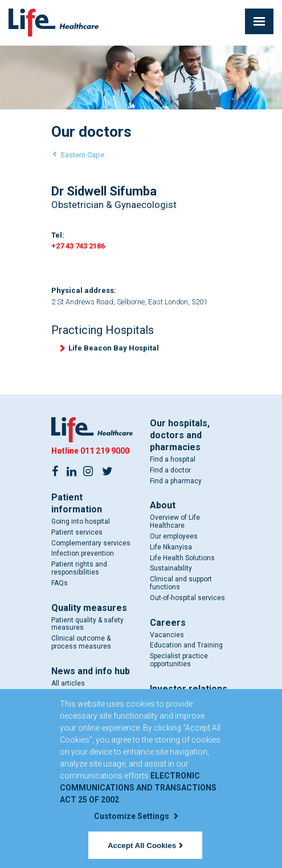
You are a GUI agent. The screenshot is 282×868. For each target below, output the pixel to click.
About (163, 505)
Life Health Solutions (182, 558)
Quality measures (89, 608)
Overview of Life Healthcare (175, 521)
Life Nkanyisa (171, 547)
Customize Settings (136, 816)
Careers (168, 623)
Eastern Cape (83, 155)
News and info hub (91, 671)
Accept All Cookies (145, 845)
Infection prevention (83, 553)
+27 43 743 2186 (78, 246)
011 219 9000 (105, 451)
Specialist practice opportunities (179, 660)
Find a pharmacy (176, 481)
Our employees (174, 536)
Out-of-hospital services (187, 598)
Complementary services (91, 543)
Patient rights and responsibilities (79, 568)
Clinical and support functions (181, 583)
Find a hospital (173, 459)
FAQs (60, 583)
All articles (68, 683)
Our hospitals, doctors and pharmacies (180, 435)
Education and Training (186, 645)
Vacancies (167, 635)
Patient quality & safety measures (87, 624)
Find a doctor (170, 470)
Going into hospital (81, 521)
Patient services (77, 532)
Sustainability (171, 568)
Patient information (77, 503)
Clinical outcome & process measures (81, 642)
